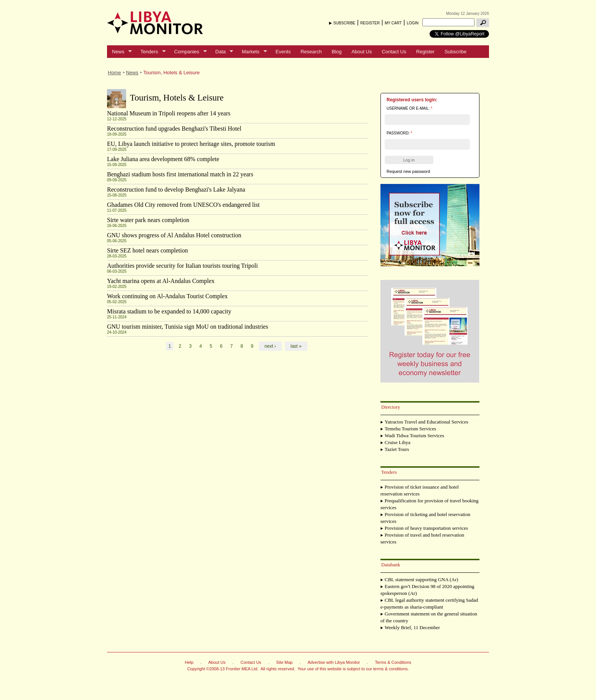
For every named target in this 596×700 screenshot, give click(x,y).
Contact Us (394, 52)
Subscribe (455, 52)
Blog (337, 52)
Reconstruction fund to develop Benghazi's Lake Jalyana (176, 189)
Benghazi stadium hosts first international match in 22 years (180, 174)
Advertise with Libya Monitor (334, 662)
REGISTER (370, 23)
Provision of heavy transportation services (426, 528)
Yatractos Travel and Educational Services (427, 422)
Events (283, 52)
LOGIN (413, 23)
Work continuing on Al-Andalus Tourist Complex (167, 296)
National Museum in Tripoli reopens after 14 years (169, 113)
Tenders (151, 52)
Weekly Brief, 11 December (412, 627)
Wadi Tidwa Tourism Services (414, 436)
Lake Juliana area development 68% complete (163, 159)
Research (311, 52)
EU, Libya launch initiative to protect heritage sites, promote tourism (191, 144)
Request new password (408, 171)
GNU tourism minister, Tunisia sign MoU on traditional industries (188, 327)
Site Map (284, 662)
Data (222, 52)
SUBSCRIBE (344, 23)
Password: (399, 133)
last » (296, 346)
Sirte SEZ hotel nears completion (147, 250)
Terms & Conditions (393, 662)
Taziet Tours (397, 449)
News (119, 52)
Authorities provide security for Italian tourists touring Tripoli (182, 266)
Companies (188, 52)
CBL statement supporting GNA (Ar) (421, 579)
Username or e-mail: (409, 108)
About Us (362, 52)
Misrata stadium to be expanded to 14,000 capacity (169, 311)
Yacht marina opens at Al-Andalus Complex (161, 281)
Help (189, 662)
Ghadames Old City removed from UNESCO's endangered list (183, 205)
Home (114, 73)
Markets (252, 52)
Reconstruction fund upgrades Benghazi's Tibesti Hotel (174, 129)
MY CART (393, 23)
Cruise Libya (398, 442)
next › (270, 346)
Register (425, 52)
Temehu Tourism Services (410, 429)
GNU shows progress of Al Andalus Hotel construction (174, 235)
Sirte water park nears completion (148, 220)
